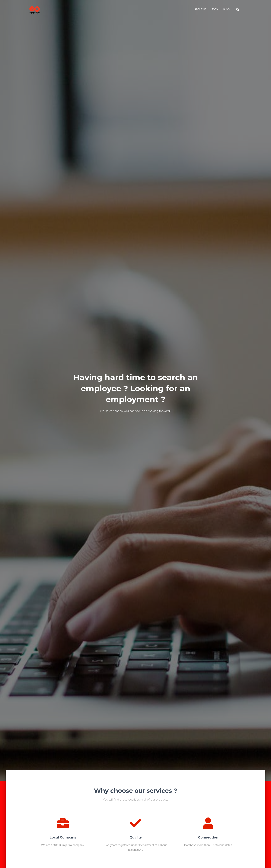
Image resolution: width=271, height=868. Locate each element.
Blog (226, 9)
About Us (200, 9)
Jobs (215, 9)
